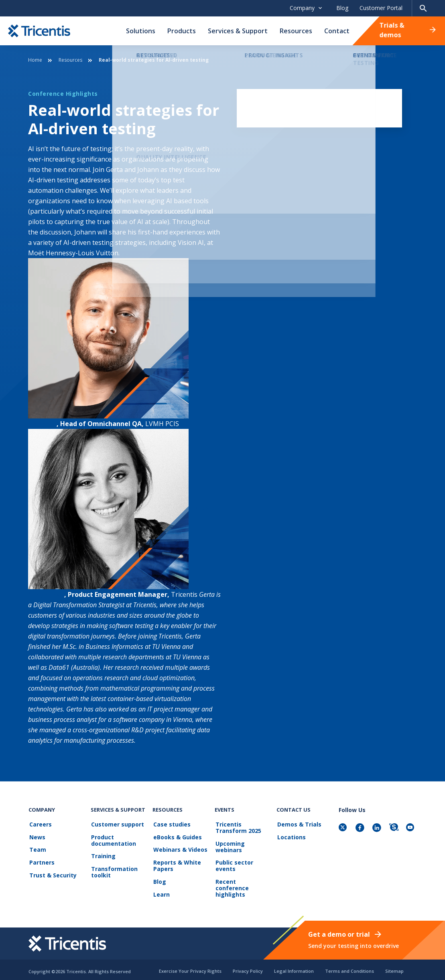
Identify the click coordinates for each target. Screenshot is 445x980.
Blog (342, 8)
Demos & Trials (299, 825)
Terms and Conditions (349, 967)
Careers (40, 825)
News (37, 837)
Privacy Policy (248, 967)
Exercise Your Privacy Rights (190, 967)
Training (103, 855)
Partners (41, 861)
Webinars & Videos (180, 849)
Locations (291, 837)
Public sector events (234, 865)
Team (37, 849)
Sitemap (394, 967)
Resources (296, 31)
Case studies (171, 825)
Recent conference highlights (242, 883)
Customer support (117, 825)
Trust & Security (52, 873)
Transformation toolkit (114, 870)
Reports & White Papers (176, 864)
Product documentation (113, 840)
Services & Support (238, 31)
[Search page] (423, 8)
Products (182, 31)
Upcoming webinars (229, 846)
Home (35, 60)
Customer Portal (381, 8)
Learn (161, 891)
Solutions (141, 31)
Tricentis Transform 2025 (238, 828)
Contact (337, 31)
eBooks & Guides (177, 837)
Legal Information (294, 967)
